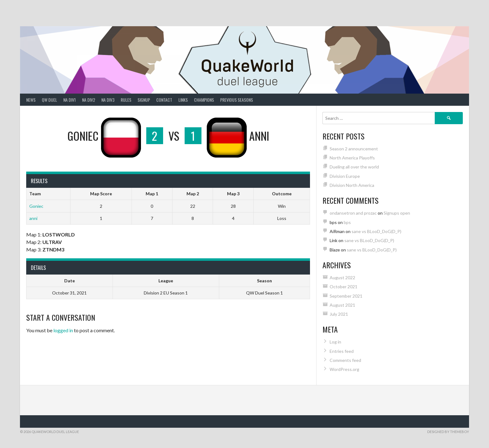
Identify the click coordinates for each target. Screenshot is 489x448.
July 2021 (339, 314)
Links (183, 100)
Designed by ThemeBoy (448, 432)
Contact (164, 100)
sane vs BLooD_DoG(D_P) (376, 231)
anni (33, 218)
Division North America (352, 185)
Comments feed (345, 360)
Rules (126, 100)
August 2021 (342, 305)
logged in (63, 330)
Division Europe (345, 176)
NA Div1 (70, 100)
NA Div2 (89, 100)
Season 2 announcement (354, 149)
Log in (335, 342)
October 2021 (344, 287)
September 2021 (346, 296)
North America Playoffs (352, 158)
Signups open (397, 213)
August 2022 (342, 278)
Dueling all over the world (354, 167)
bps (347, 222)
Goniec (36, 206)
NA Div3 (108, 100)
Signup (144, 100)
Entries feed (342, 351)
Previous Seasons (237, 100)
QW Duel (49, 100)
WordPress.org (344, 369)
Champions (204, 100)
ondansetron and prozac (353, 213)
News (31, 100)
